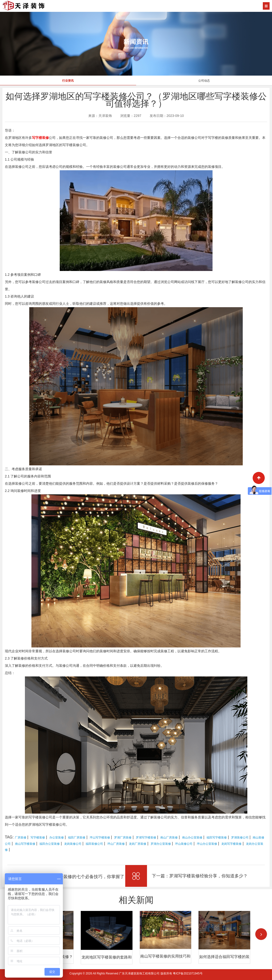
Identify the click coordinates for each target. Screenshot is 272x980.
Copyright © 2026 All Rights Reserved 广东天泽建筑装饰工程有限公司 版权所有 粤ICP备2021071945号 (136, 973)
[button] (261, 934)
